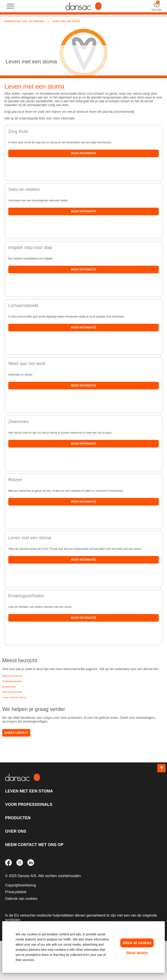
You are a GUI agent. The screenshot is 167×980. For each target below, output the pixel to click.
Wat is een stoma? (12, 676)
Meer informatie (83, 153)
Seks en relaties (24, 189)
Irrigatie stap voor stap (30, 247)
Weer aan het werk (27, 364)
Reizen (15, 480)
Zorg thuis (18, 131)
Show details (137, 953)
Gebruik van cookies (21, 899)
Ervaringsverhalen (26, 596)
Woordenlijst (9, 687)
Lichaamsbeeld (23, 305)
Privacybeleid (16, 892)
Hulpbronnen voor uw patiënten (25, 21)
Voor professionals (12, 692)
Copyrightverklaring (20, 885)
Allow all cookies (137, 943)
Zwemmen (19, 422)
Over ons (16, 831)
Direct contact (16, 733)
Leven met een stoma (66, 21)
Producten (18, 818)
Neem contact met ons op (34, 845)
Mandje (157, 6)
